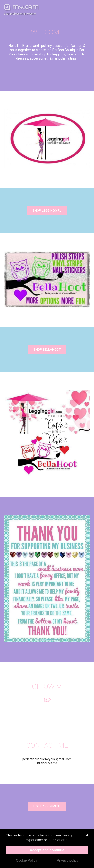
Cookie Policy (26, 860)
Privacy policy (68, 860)
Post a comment (47, 806)
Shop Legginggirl (47, 211)
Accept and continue (47, 850)
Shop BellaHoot (47, 349)
